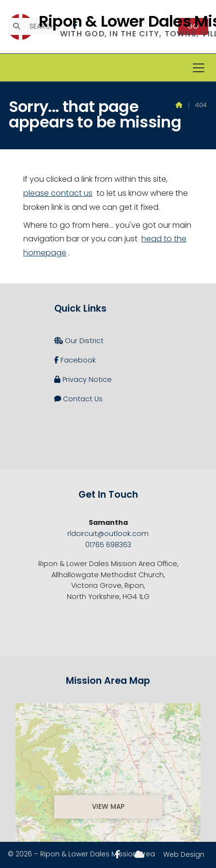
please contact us (58, 193)
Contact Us (78, 399)
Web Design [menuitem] (184, 854)
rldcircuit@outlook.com (108, 534)
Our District (79, 341)
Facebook (75, 360)
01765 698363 (108, 545)
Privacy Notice (83, 379)
